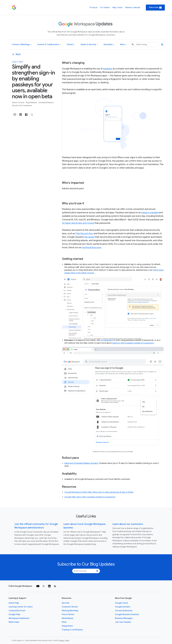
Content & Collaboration (49, 45)
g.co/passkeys (107, 340)
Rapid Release (32, 103)
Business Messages (124, 618)
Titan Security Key (84, 233)
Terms (67, 641)
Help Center (117, 8)
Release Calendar (133, 8)
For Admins (105, 8)
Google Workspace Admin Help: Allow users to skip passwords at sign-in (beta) (99, 492)
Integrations (67, 626)
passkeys (108, 69)
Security (66, 603)
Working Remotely (70, 611)
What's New (14, 622)
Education (109, 45)
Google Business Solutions (127, 614)
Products (94, 8)
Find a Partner (68, 614)
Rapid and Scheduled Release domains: (81, 463)
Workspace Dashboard (19, 618)
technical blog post (92, 247)
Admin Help (14, 603)
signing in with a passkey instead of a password (133, 343)
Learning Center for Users (21, 607)
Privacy (62, 641)
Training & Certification (72, 630)
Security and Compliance (22, 105)
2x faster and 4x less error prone (78, 223)
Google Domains (123, 607)
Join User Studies (123, 622)
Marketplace (68, 618)
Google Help (14, 614)
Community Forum (17, 611)
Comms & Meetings (22, 45)
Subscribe (155, 8)
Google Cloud (121, 603)
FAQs (64, 622)
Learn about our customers (128, 524)
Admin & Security (89, 45)
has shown (89, 237)
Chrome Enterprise (124, 611)
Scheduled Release (46, 103)
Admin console (18, 103)
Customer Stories (70, 607)
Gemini (71, 45)
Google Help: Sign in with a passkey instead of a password (90, 497)
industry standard (150, 213)
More (123, 45)
